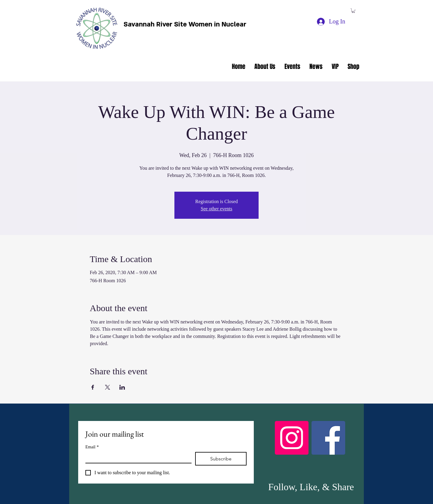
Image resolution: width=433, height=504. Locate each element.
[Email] (137, 457)
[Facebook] (328, 438)
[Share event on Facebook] (93, 387)
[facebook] (340, 11)
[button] (353, 11)
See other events (217, 209)
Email (92, 447)
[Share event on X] (107, 387)
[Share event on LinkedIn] (122, 387)
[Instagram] (292, 438)
